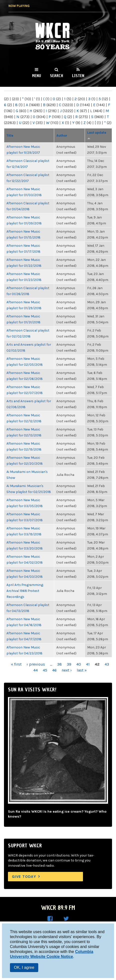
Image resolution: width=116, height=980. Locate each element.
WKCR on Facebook (50, 919)
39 (69, 664)
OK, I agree (24, 967)
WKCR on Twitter (66, 919)
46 (54, 670)
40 (79, 664)
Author (62, 135)
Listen (78, 76)
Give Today (24, 876)
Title (10, 135)
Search (57, 76)
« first (16, 664)
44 (36, 670)
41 (88, 664)
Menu (37, 76)
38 (59, 664)
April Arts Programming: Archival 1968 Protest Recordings (25, 591)
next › (67, 670)
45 (45, 670)
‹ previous (36, 664)
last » (82, 670)
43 (107, 664)
